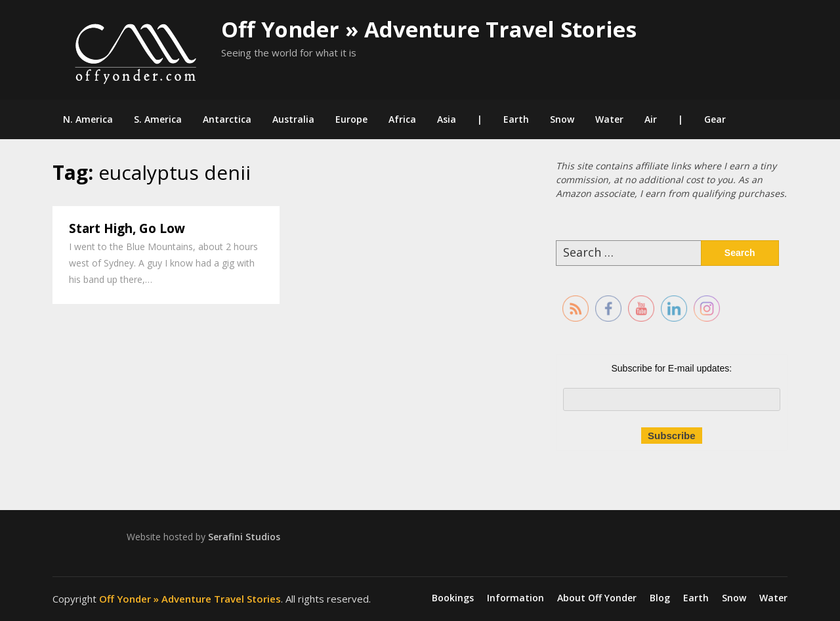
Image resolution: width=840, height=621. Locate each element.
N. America (88, 119)
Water (609, 119)
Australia (293, 119)
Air (651, 119)
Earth (516, 119)
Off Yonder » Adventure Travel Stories (429, 29)
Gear (715, 119)
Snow (562, 119)
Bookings (453, 598)
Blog (660, 598)
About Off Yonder (597, 598)
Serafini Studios (244, 537)
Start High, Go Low (127, 228)
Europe (351, 119)
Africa (402, 119)
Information (515, 598)
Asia (447, 119)
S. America (158, 119)
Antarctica (227, 119)
